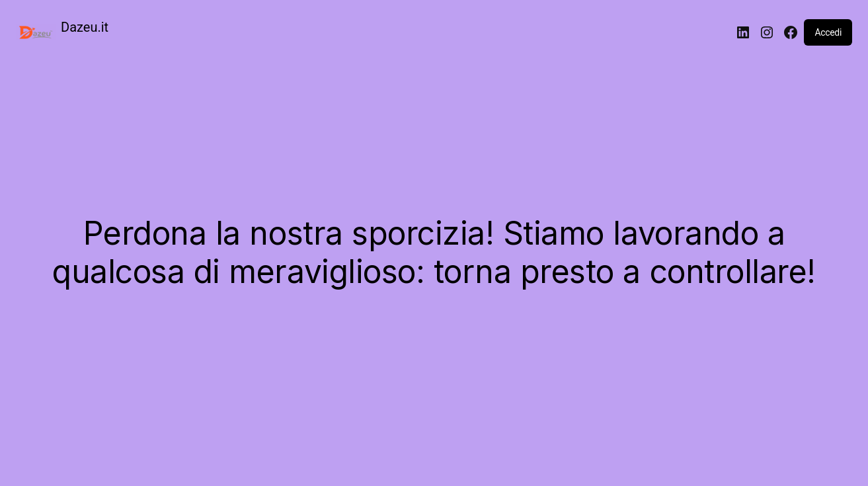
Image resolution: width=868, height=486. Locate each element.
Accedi (828, 32)
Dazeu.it (85, 27)
